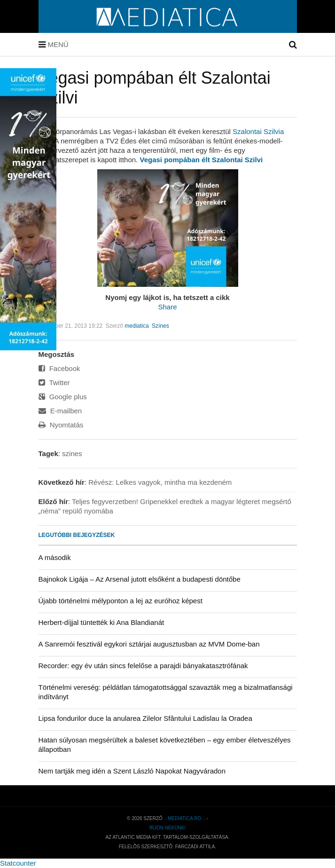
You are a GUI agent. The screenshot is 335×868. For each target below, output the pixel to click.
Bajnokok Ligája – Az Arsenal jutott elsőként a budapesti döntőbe (140, 579)
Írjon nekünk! (167, 828)
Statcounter (18, 863)
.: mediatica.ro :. (185, 818)
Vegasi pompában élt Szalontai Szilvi (201, 160)
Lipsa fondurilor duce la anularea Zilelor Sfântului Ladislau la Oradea (145, 718)
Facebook (59, 368)
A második (55, 557)
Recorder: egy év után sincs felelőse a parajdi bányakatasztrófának (143, 666)
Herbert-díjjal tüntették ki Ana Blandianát (101, 622)
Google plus (63, 397)
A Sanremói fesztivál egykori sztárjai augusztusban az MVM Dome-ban (149, 644)
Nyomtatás (61, 425)
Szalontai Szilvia (258, 131)
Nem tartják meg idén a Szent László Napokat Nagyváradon (132, 771)
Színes (160, 326)
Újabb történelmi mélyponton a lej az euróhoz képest (121, 601)
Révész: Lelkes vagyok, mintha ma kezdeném (160, 482)
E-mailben (60, 411)
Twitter (54, 383)
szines (72, 454)
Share (167, 307)
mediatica (136, 326)
